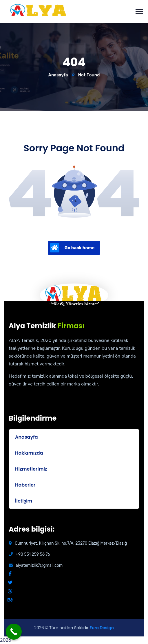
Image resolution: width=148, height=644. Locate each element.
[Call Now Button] (14, 632)
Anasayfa (58, 75)
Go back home (72, 248)
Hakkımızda (29, 453)
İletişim (24, 501)
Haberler (25, 485)
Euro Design (102, 628)
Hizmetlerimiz (31, 469)
